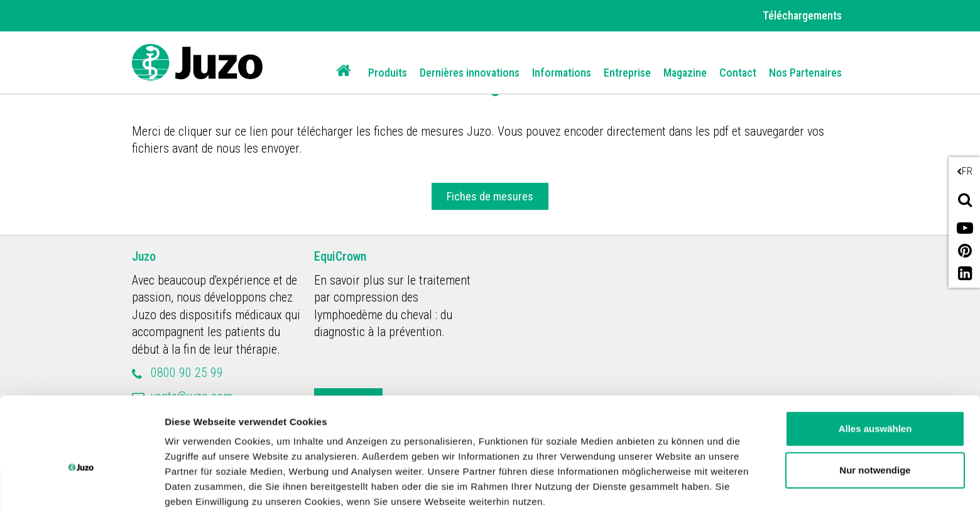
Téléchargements (802, 15)
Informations (562, 73)
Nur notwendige (875, 406)
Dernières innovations (470, 73)
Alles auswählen (875, 365)
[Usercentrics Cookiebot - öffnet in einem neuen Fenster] (81, 487)
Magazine (685, 73)
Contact (738, 73)
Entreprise (627, 73)
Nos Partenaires (805, 73)
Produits (388, 73)
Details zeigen (196, 487)
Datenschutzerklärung (415, 453)
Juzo (144, 256)
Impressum (517, 453)
